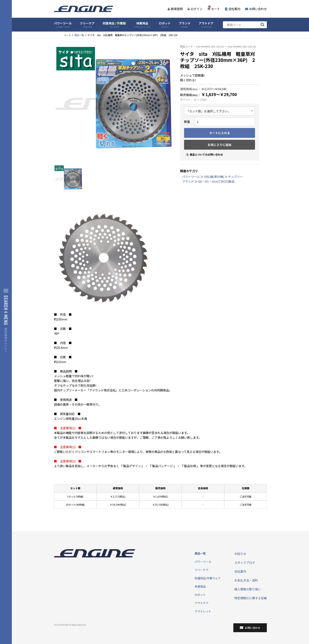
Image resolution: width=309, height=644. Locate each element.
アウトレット (203, 611)
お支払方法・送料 (246, 580)
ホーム (67, 35)
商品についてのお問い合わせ (203, 151)
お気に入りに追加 (220, 145)
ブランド (185, 25)
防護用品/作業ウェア (208, 578)
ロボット (165, 25)
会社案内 (233, 9)
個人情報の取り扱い (248, 589)
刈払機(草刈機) (214, 177)
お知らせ (240, 554)
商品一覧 (79, 35)
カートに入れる (220, 133)
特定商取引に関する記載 (251, 598)
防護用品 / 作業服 (114, 25)
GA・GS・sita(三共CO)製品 (216, 181)
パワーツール (63, 25)
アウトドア (206, 25)
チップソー (235, 177)
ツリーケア (87, 25)
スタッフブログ (245, 562)
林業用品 (142, 25)
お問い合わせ (256, 9)
